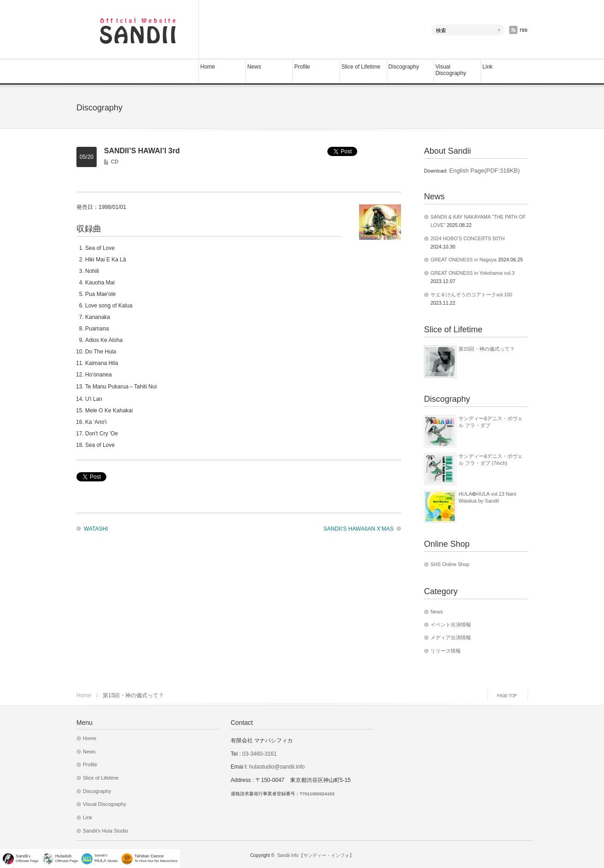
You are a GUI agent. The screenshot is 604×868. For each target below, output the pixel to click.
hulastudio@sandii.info (277, 767)
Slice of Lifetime (361, 67)
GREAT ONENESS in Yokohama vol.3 (473, 273)
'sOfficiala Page (27, 858)
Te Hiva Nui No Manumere (156, 858)
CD (115, 162)
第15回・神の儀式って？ (487, 349)
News (254, 67)
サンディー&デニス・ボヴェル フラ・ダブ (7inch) (491, 459)
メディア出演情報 (451, 637)
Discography (404, 67)
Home (208, 67)
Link (488, 67)
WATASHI (96, 529)
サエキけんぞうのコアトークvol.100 (471, 295)
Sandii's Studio (106, 858)
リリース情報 (446, 651)
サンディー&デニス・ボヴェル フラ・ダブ (491, 422)
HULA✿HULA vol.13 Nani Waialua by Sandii (487, 497)
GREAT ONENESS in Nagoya (464, 260)
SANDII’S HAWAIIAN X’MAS (359, 529)
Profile (302, 67)
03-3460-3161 (259, 754)
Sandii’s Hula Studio (105, 831)
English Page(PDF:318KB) (484, 171)
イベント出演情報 (451, 625)
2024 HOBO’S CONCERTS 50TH (468, 238)
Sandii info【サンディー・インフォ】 (316, 855)
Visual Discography (451, 70)
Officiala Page (67, 858)
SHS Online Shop (450, 564)
